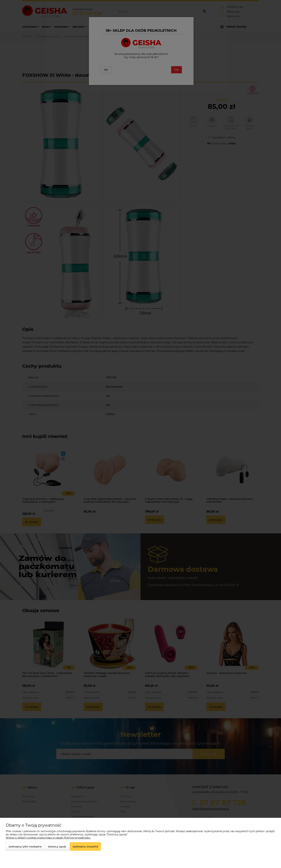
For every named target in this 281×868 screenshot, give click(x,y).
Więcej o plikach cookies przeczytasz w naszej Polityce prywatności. (48, 838)
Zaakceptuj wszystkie (85, 846)
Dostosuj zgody (57, 846)
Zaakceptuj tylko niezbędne (25, 846)
